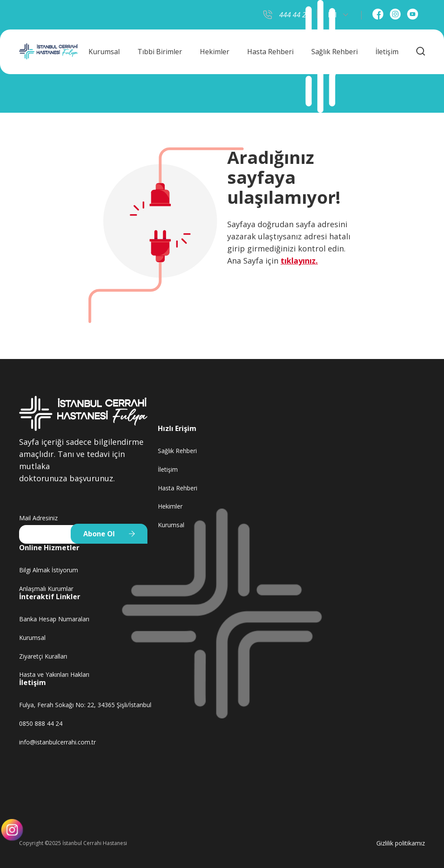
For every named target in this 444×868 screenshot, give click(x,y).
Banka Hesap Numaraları (54, 619)
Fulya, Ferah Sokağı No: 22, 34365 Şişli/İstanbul (85, 705)
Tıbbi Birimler (160, 52)
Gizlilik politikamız (401, 843)
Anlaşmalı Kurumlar (46, 589)
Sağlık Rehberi (335, 52)
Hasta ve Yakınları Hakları (54, 674)
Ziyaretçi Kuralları (43, 656)
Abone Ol (99, 534)
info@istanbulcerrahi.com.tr (57, 742)
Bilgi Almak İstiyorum (49, 570)
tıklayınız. (299, 261)
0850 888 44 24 (41, 723)
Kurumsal (104, 52)
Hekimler (215, 52)
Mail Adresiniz (38, 518)
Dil (338, 15)
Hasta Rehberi (270, 52)
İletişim (387, 52)
